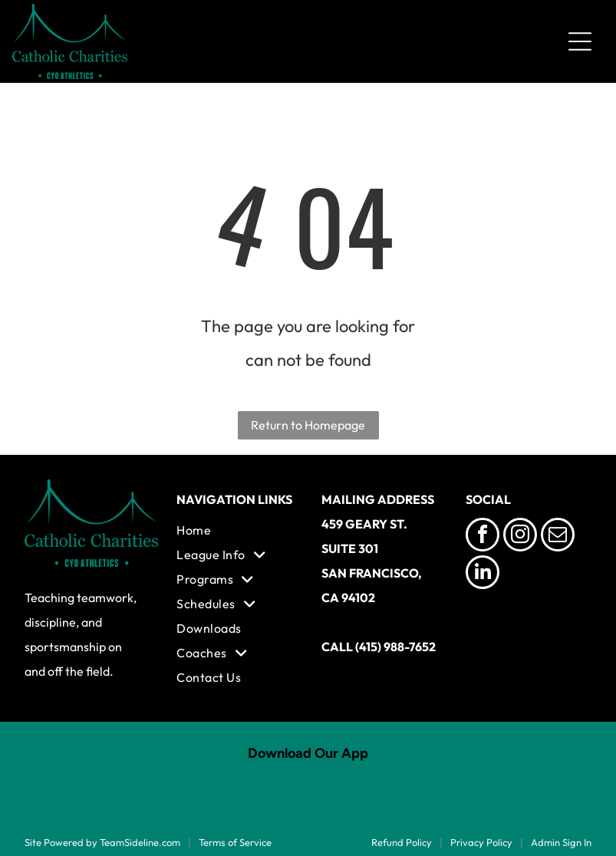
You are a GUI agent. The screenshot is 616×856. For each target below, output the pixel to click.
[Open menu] (580, 41)
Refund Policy (402, 842)
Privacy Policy (481, 842)
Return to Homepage (308, 425)
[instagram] (520, 537)
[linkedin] (483, 574)
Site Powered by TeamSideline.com (102, 842)
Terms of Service (235, 842)
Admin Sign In (561, 842)
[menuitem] (236, 530)
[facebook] (483, 537)
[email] (558, 537)
